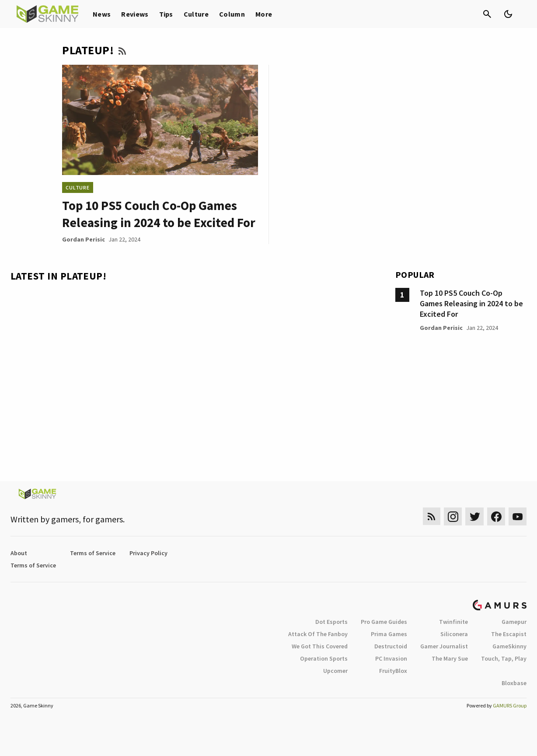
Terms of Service (93, 553)
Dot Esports (331, 622)
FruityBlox (393, 671)
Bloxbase (514, 683)
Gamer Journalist (444, 646)
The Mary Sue (450, 658)
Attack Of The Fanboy (318, 634)
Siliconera (454, 634)
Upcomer (335, 671)
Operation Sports (324, 658)
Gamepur (514, 622)
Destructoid (391, 646)
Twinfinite (453, 622)
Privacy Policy (148, 553)
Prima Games (389, 634)
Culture (196, 14)
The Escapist (509, 634)
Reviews (135, 14)
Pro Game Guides (384, 622)
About (19, 553)
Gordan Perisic (84, 239)
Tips (166, 14)
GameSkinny (509, 646)
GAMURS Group (510, 705)
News (102, 14)
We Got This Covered (320, 646)
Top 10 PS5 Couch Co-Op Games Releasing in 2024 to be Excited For (471, 303)
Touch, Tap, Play (504, 658)
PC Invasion (391, 658)
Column (232, 14)
